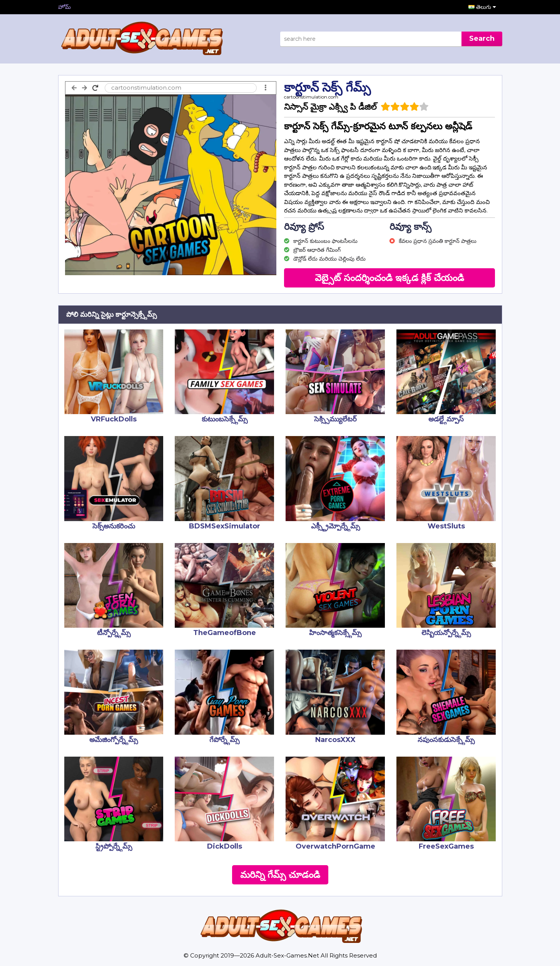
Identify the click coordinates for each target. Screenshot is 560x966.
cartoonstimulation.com (311, 97)
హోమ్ (64, 7)
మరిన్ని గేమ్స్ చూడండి (280, 875)
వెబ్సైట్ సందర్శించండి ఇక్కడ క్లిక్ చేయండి (389, 278)
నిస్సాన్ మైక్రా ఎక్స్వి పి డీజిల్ (330, 107)
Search (482, 38)
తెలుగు (486, 7)
